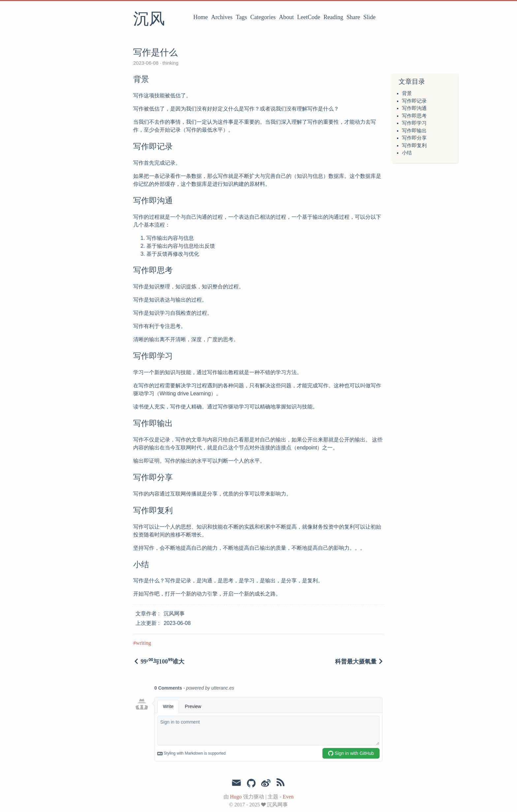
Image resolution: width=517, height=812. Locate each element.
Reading (333, 17)
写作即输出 (414, 131)
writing (143, 643)
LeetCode (309, 17)
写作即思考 (414, 116)
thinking (170, 63)
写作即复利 (414, 146)
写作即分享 (414, 138)
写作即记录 (414, 101)
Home (200, 17)
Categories (263, 17)
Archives (222, 17)
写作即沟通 (414, 108)
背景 (407, 93)
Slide (369, 17)
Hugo (236, 797)
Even (288, 797)
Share (353, 17)
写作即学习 (414, 123)
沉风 (149, 19)
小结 (407, 153)
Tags (241, 17)
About (286, 17)
